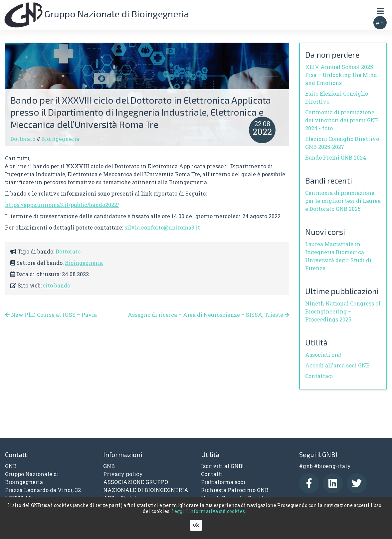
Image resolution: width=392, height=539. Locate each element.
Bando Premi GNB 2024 (336, 157)
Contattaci (319, 376)
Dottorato (23, 139)
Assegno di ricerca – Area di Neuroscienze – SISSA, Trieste (208, 315)
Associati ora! (323, 355)
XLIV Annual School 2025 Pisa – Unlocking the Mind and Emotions (341, 75)
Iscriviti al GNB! (222, 466)
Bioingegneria (60, 139)
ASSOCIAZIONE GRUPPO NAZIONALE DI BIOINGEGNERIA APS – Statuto (146, 490)
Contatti (212, 474)
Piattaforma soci (223, 482)
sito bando (57, 285)
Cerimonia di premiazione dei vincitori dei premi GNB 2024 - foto (342, 120)
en (380, 23)
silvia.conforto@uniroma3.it (162, 227)
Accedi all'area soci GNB (337, 365)
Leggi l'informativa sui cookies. (209, 511)
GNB (109, 466)
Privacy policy (123, 474)
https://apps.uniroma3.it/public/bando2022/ (62, 205)
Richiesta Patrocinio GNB (235, 490)
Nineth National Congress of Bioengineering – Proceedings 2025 (343, 311)
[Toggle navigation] (380, 11)
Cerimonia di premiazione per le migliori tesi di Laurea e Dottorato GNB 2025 (343, 201)
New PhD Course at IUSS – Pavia (51, 315)
